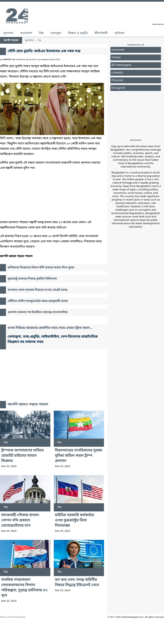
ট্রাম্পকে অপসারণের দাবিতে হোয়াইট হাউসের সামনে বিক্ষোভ (22, 456)
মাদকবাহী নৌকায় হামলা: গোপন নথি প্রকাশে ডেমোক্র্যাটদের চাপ (20, 520)
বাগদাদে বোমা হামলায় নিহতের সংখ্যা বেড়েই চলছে (38, 290)
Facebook (118, 50)
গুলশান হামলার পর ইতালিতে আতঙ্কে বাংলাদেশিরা (38, 312)
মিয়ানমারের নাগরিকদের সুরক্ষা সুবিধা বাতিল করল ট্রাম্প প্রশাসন (79, 456)
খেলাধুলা (56, 33)
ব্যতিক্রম (119, 33)
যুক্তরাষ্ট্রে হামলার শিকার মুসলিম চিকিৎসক (32, 279)
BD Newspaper (121, 65)
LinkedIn (117, 73)
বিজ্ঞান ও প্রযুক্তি (78, 33)
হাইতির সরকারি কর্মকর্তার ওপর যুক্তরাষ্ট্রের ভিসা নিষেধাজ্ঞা (75, 520)
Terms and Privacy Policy (13, 617)
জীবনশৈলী (101, 33)
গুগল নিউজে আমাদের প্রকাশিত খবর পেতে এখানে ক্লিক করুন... (50, 328)
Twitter (116, 57)
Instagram (118, 88)
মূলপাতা (8, 33)
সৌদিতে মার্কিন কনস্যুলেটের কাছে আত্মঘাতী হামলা (38, 301)
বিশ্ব (41, 33)
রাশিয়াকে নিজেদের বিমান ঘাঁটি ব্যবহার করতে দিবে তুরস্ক (41, 268)
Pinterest (117, 80)
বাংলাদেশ (26, 33)
